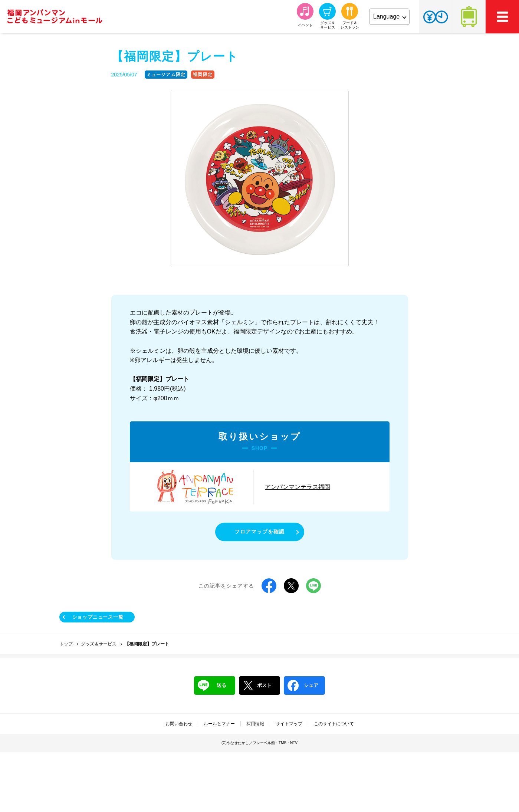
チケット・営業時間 (435, 17)
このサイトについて (334, 724)
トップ (66, 644)
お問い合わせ (179, 724)
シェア (303, 686)
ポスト (257, 686)
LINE (313, 586)
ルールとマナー (219, 724)
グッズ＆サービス (99, 644)
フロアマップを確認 (259, 532)
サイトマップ (289, 724)
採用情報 (255, 724)
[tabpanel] (260, 179)
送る (212, 686)
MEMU (502, 17)
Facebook (269, 586)
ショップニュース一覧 (98, 617)
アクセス (469, 17)
